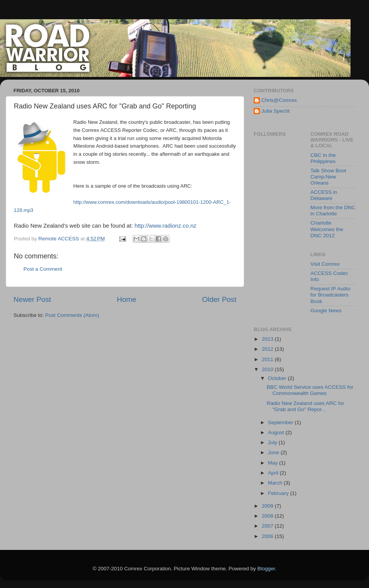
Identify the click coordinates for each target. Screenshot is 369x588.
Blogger (266, 569)
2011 (268, 359)
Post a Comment (43, 269)
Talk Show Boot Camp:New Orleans (328, 177)
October (278, 378)
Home (126, 299)
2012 (268, 349)
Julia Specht (276, 111)
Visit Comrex (325, 264)
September (281, 422)
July (273, 442)
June (274, 452)
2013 (268, 339)
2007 (268, 526)
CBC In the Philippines (323, 158)
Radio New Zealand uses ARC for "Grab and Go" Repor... (306, 406)
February (279, 493)
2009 (268, 506)
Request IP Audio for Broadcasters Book (331, 295)
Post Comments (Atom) (72, 315)
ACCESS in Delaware (324, 195)
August (277, 432)
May (273, 463)
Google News (326, 311)
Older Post (219, 299)
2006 (268, 536)
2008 (268, 516)
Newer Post (32, 299)
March (276, 483)
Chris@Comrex (279, 100)
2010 (268, 369)
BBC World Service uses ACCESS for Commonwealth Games (310, 390)
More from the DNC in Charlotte (333, 211)
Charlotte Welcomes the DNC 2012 (327, 229)
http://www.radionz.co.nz (165, 226)
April (274, 473)
